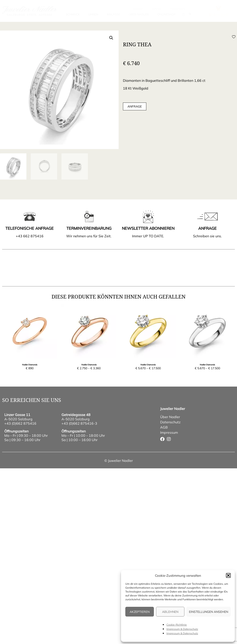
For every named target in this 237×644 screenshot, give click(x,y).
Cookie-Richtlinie (177, 625)
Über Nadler (139, 14)
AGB (164, 427)
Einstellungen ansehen (209, 612)
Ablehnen (170, 612)
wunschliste (177, 9)
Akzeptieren (140, 612)
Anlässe (114, 14)
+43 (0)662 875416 (20, 423)
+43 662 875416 (30, 236)
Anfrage (135, 106)
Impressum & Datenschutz (182, 629)
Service (156, 9)
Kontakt (138, 9)
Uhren (93, 14)
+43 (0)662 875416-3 (79, 423)
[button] (228, 575)
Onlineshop (166, 14)
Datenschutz (170, 422)
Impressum (169, 432)
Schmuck (73, 14)
